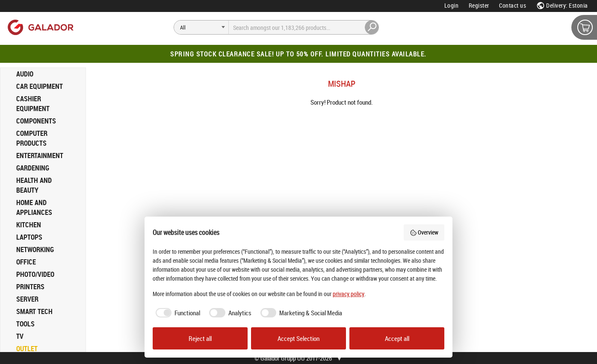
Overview (424, 232)
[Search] (201, 27)
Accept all (397, 338)
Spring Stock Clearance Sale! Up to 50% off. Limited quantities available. (298, 54)
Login (452, 5)
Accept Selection (298, 338)
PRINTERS (30, 287)
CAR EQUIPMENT (40, 86)
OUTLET (27, 349)
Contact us (513, 5)
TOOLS (25, 324)
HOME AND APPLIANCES (34, 207)
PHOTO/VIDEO (35, 274)
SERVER (27, 299)
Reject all (200, 338)
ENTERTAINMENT (40, 156)
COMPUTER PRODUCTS (32, 138)
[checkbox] (177, 313)
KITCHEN (29, 225)
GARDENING (33, 168)
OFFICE (26, 262)
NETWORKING (35, 250)
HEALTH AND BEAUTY (34, 185)
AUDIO (25, 74)
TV (20, 336)
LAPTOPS (29, 237)
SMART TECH (34, 311)
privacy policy (349, 294)
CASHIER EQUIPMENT (33, 104)
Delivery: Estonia (562, 5)
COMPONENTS (36, 121)
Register (479, 5)
